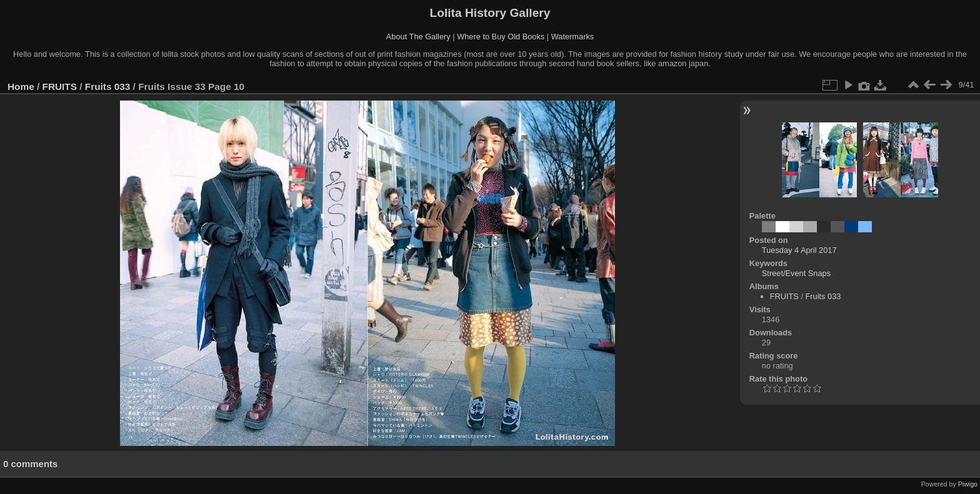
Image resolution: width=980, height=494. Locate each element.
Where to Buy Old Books (501, 37)
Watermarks (573, 37)
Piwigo (968, 484)
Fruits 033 (108, 86)
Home (21, 86)
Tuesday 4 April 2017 (799, 250)
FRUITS (60, 86)
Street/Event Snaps (796, 273)
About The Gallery (418, 37)
